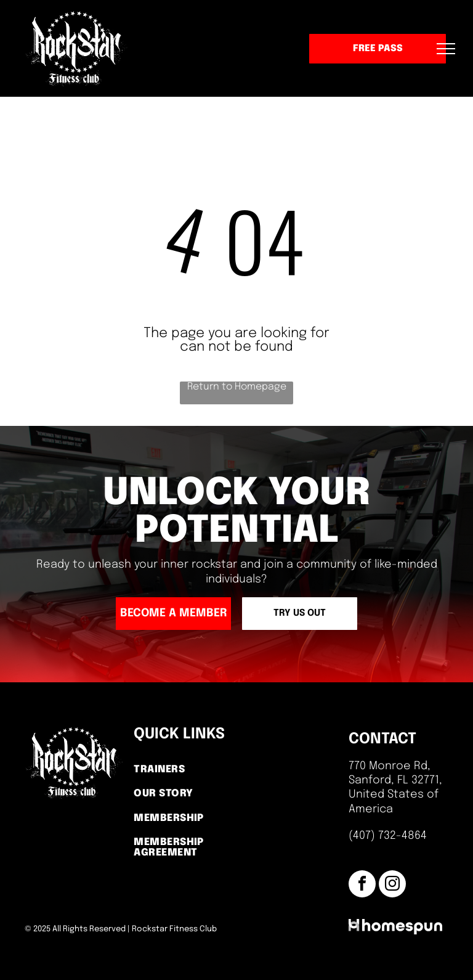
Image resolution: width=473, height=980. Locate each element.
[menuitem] (184, 770)
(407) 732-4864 (388, 836)
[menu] (446, 49)
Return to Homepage (237, 387)
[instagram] (392, 885)
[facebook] (362, 885)
